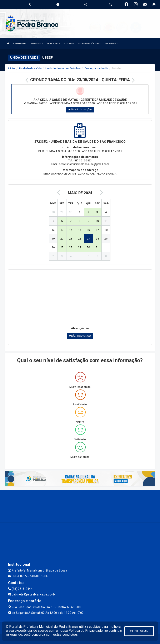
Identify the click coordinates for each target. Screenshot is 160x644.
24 (97, 239)
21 (71, 239)
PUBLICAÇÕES (111, 43)
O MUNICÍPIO (37, 43)
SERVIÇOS (69, 43)
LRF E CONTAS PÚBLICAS (89, 43)
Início (11, 68)
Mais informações (80, 110)
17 (97, 230)
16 (88, 230)
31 (97, 247)
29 (80, 247)
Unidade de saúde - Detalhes (63, 68)
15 (80, 230)
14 (71, 230)
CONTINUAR (139, 631)
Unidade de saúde (30, 68)
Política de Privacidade (86, 631)
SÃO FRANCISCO (80, 336)
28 (71, 247)
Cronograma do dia (96, 68)
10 (97, 221)
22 (80, 239)
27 (62, 247)
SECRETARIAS (53, 43)
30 (88, 247)
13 (62, 230)
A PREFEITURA (20, 43)
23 (88, 239)
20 (62, 239)
